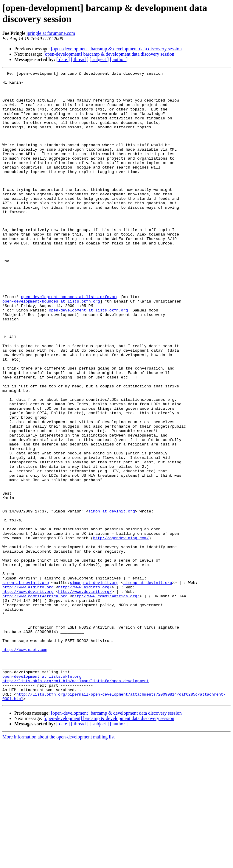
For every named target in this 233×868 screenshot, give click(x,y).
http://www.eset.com (24, 766)
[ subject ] (99, 59)
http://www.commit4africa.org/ (106, 701)
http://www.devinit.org (28, 696)
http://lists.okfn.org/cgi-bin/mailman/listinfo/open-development (76, 803)
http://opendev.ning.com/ (121, 632)
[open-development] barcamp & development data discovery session (116, 49)
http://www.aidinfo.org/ (85, 691)
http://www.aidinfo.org (28, 691)
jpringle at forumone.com (51, 33)
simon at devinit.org (112, 599)
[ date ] (63, 59)
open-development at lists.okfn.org (88, 358)
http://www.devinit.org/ (85, 696)
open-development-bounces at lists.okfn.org (70, 342)
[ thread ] (80, 59)
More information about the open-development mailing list (59, 863)
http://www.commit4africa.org (35, 701)
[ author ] (119, 59)
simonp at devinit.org (94, 685)
